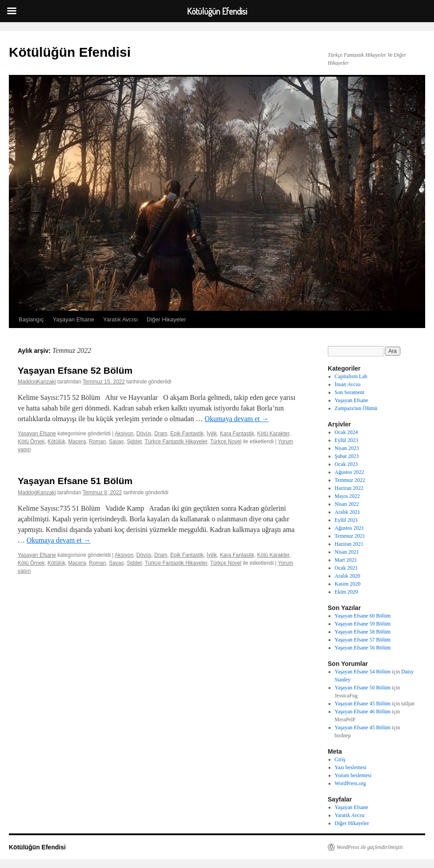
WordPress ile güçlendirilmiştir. (370, 847)
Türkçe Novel (226, 442)
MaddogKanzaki (37, 382)
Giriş (340, 759)
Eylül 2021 (347, 520)
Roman (98, 442)
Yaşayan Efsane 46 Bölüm (363, 712)
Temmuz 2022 (350, 480)
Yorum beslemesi (353, 775)
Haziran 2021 (349, 544)
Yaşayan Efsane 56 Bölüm (363, 648)
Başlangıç (31, 319)
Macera (77, 442)
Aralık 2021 (348, 512)
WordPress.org (350, 783)
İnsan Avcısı (348, 384)
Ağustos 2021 (349, 528)
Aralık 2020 (348, 576)
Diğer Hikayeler (166, 319)
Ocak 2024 (346, 432)
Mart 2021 (346, 560)
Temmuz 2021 (350, 536)
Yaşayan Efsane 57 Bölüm (363, 640)
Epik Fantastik (187, 434)
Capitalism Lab (351, 376)
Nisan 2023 (347, 448)
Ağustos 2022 (349, 472)
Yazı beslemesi (351, 767)
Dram (161, 434)
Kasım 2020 (348, 584)
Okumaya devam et (236, 419)
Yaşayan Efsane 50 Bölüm (363, 688)
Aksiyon (124, 434)
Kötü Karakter (273, 434)
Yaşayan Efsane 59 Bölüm (363, 624)
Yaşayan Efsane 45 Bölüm (363, 704)
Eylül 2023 (347, 440)
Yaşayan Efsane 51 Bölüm (75, 481)
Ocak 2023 (346, 464)
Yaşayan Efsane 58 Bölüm (363, 632)
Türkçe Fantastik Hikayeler (176, 442)
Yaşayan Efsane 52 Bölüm (75, 370)
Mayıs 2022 (347, 496)
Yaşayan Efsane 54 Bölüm (363, 672)
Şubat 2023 (347, 456)
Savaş (116, 442)
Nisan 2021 (347, 552)
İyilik (212, 434)
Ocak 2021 (346, 568)
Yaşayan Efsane (74, 319)
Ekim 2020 (347, 592)
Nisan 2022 (347, 504)
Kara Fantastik (237, 434)
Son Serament (350, 392)
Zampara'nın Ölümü (356, 408)
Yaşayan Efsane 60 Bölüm (363, 616)
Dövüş (144, 434)
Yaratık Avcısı (120, 319)
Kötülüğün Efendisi (70, 52)
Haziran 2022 (349, 488)
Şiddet (134, 442)
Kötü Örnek (31, 442)
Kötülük (56, 442)
